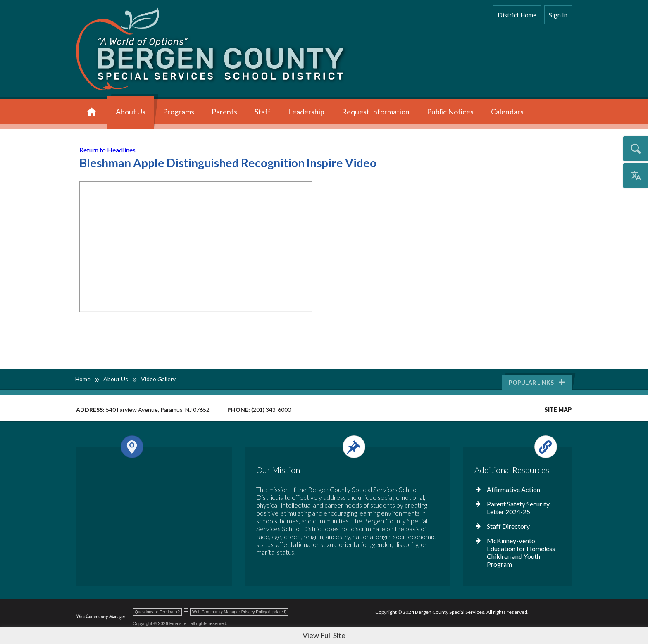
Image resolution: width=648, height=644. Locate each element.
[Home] (92, 113)
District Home (517, 15)
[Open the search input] (636, 149)
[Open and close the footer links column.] (517, 447)
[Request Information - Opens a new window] (376, 113)
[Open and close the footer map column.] (153, 447)
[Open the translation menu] (636, 176)
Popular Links (537, 382)
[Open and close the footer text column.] (346, 447)
